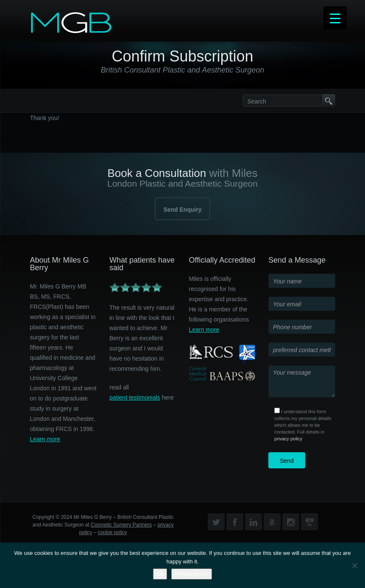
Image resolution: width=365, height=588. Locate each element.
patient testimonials (135, 398)
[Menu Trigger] (335, 18)
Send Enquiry (182, 210)
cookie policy (113, 532)
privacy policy (288, 439)
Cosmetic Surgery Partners (121, 525)
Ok (160, 574)
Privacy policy (191, 574)
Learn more (45, 439)
